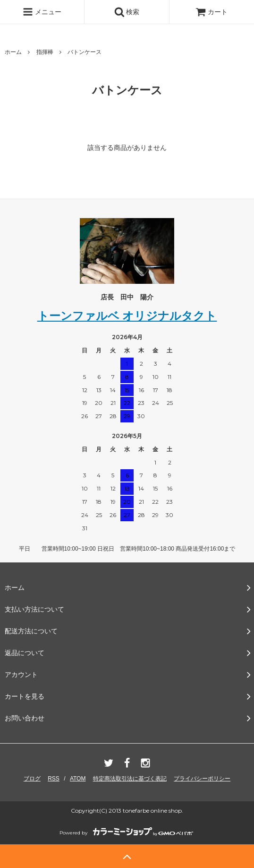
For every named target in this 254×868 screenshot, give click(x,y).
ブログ (32, 779)
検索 (127, 12)
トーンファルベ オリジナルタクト (127, 316)
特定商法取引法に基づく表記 (130, 779)
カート (212, 12)
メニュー (42, 12)
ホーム (13, 52)
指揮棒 (45, 52)
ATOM (78, 779)
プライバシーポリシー (202, 779)
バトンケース (85, 52)
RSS (54, 779)
